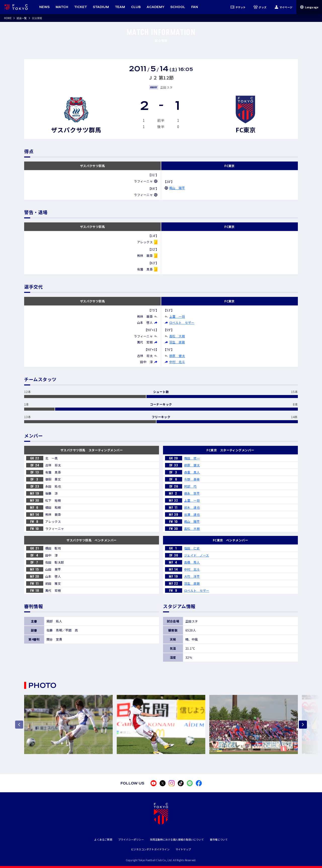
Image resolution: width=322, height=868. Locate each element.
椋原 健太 (177, 356)
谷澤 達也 (192, 514)
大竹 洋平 (192, 576)
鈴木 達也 (192, 507)
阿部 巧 (190, 486)
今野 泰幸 (192, 479)
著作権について (219, 839)
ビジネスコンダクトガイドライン (150, 849)
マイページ (283, 7)
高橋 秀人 (192, 562)
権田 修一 (192, 458)
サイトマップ (183, 849)
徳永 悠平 (192, 493)
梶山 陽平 (177, 188)
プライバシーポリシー (131, 839)
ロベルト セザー (182, 322)
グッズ (260, 7)
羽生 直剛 (177, 342)
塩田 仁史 (192, 548)
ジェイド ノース (197, 555)
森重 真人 (192, 472)
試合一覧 (22, 18)
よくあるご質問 (103, 839)
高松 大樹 (177, 336)
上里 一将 (177, 316)
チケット (238, 7)
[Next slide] (303, 725)
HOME (8, 18)
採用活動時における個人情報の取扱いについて (177, 839)
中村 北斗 (177, 362)
